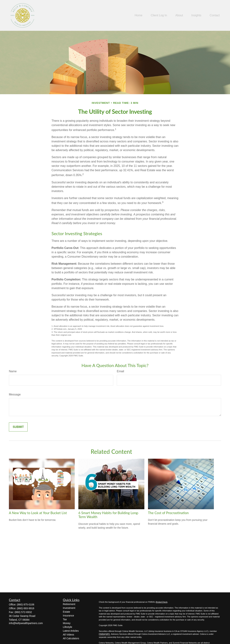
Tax (65, 619)
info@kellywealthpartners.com (26, 623)
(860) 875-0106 (26, 605)
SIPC (108, 634)
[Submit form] (18, 427)
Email (120, 371)
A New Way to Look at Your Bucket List (38, 513)
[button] (138, 15)
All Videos (69, 635)
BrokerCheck (162, 602)
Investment (69, 608)
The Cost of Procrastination (168, 513)
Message (15, 394)
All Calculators (71, 638)
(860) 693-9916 (26, 608)
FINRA (102, 634)
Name (13, 371)
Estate (67, 612)
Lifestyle (68, 627)
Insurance (68, 616)
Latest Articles (71, 631)
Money (67, 623)
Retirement (69, 604)
